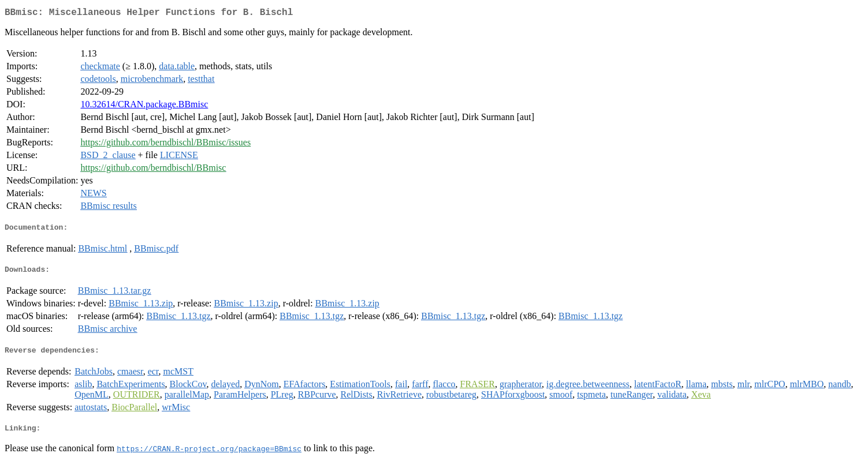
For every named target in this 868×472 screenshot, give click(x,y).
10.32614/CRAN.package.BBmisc (144, 106)
